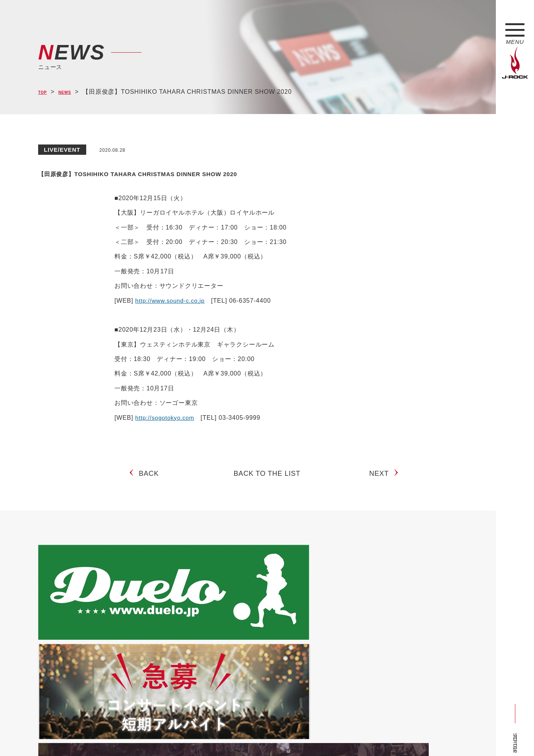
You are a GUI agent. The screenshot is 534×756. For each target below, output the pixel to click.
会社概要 (128, 736)
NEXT (382, 480)
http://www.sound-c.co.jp (172, 301)
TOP (45, 92)
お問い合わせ (236, 736)
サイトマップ (164, 736)
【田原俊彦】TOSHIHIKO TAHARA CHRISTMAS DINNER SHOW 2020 (242, 172)
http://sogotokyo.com (167, 418)
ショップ (200, 736)
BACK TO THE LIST (267, 480)
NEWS (73, 92)
